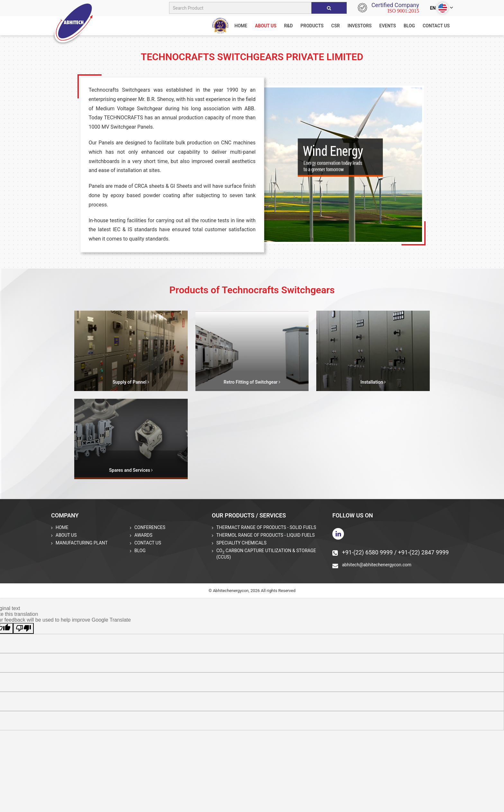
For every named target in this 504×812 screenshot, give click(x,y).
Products (312, 26)
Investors (360, 26)
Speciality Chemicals (241, 543)
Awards (143, 535)
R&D (288, 26)
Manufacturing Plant (82, 543)
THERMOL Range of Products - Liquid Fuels (265, 535)
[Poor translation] (23, 628)
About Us (66, 535)
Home (62, 527)
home (241, 26)
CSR (336, 26)
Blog (409, 26)
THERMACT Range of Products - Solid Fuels (266, 527)
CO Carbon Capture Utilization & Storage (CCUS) (266, 554)
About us (266, 26)
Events (388, 26)
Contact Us (436, 26)
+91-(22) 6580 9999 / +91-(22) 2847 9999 (391, 552)
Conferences (150, 527)
